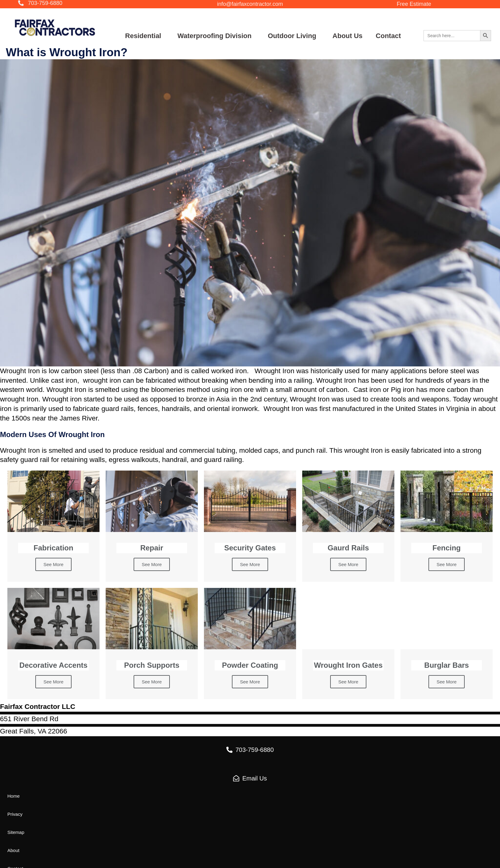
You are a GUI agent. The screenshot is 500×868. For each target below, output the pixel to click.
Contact (388, 36)
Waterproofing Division (215, 36)
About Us (348, 36)
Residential (143, 36)
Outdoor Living (292, 36)
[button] (40, 4)
